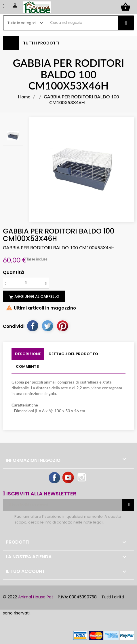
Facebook (55, 478)
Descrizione (28, 354)
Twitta (47, 326)
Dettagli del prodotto (73, 354)
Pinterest (62, 326)
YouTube (68, 478)
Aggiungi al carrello (34, 297)
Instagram (82, 478)
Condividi (33, 326)
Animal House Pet (36, 597)
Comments (27, 366)
